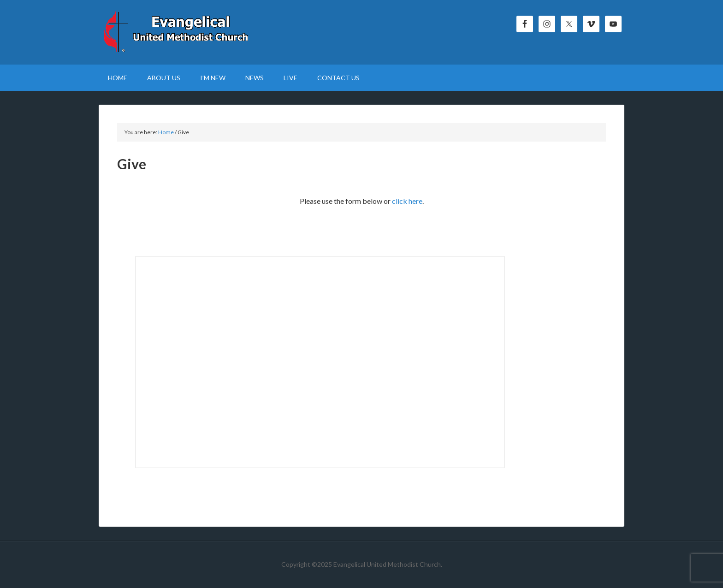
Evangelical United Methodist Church (177, 32)
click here (407, 201)
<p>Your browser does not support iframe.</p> (320, 362)
